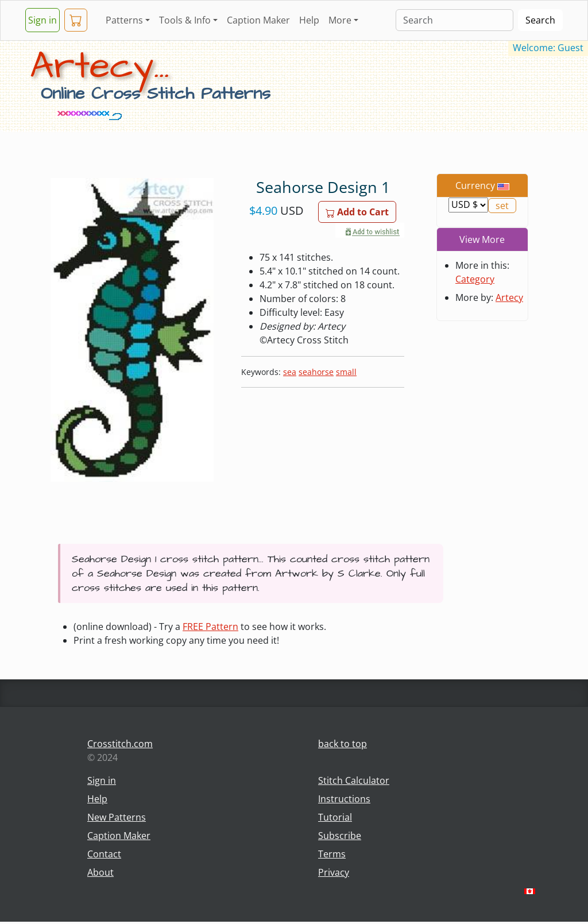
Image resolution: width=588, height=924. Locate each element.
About (100, 872)
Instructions (344, 799)
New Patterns (117, 817)
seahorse (316, 372)
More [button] (340, 20)
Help (309, 20)
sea (290, 372)
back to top (343, 744)
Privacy (334, 872)
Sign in (42, 20)
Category (475, 279)
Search (540, 20)
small (346, 372)
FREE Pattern (210, 627)
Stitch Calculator (354, 780)
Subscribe (340, 836)
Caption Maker (258, 20)
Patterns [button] (124, 20)
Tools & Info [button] (185, 20)
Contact (104, 854)
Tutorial (335, 817)
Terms (332, 854)
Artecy (509, 297)
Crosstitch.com (120, 744)
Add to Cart (357, 212)
